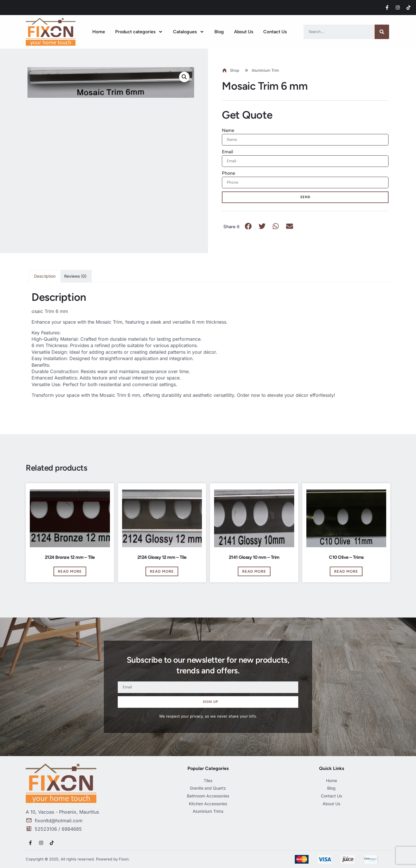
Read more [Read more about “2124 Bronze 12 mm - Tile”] (70, 571)
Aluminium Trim (265, 70)
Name (228, 130)
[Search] (382, 32)
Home (99, 32)
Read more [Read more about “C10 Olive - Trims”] (346, 571)
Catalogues (189, 32)
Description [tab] (45, 276)
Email (228, 152)
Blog (219, 32)
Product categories (139, 32)
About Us (244, 32)
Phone (229, 173)
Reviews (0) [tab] (75, 276)
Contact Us (275, 32)
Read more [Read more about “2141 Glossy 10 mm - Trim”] (254, 571)
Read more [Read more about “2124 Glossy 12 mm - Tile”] (162, 571)
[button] (184, 77)
